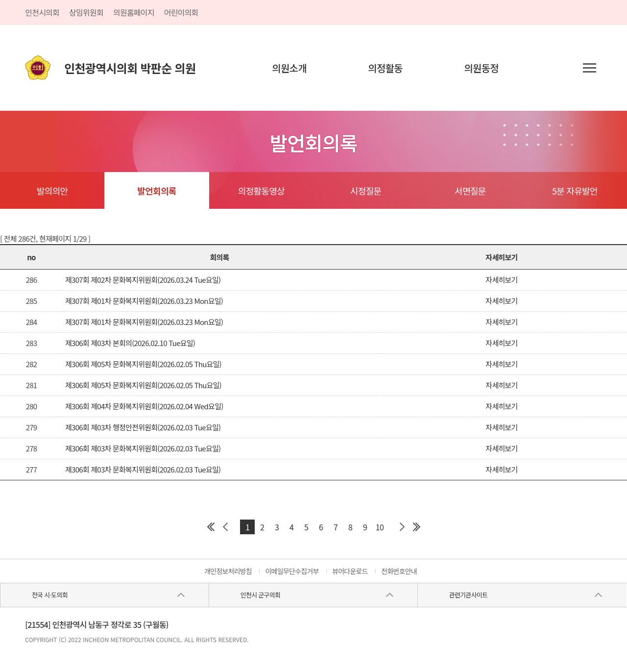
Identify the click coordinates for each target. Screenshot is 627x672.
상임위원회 (86, 12)
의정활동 (385, 68)
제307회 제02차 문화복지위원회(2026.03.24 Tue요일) (143, 280)
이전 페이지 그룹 (225, 527)
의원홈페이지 (134, 12)
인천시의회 (42, 12)
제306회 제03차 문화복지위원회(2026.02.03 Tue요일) (143, 448)
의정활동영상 (261, 191)
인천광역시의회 (130, 68)
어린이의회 (181, 12)
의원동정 (481, 68)
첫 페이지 (211, 527)
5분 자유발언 (575, 191)
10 (380, 527)
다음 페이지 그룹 (402, 527)
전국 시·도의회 (50, 595)
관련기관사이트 (468, 595)
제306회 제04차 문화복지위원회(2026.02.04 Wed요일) (144, 406)
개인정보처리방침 (228, 571)
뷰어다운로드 (350, 571)
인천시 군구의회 (260, 595)
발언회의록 (157, 191)
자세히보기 (501, 280)
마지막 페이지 (416, 527)
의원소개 (289, 68)
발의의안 (52, 191)
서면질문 (470, 191)
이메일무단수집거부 (292, 571)
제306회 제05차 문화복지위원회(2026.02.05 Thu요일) (143, 364)
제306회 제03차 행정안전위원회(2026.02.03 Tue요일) (143, 427)
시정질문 (366, 191)
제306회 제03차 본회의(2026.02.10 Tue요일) (130, 343)
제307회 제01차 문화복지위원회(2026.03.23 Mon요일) (144, 301)
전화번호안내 (399, 571)
